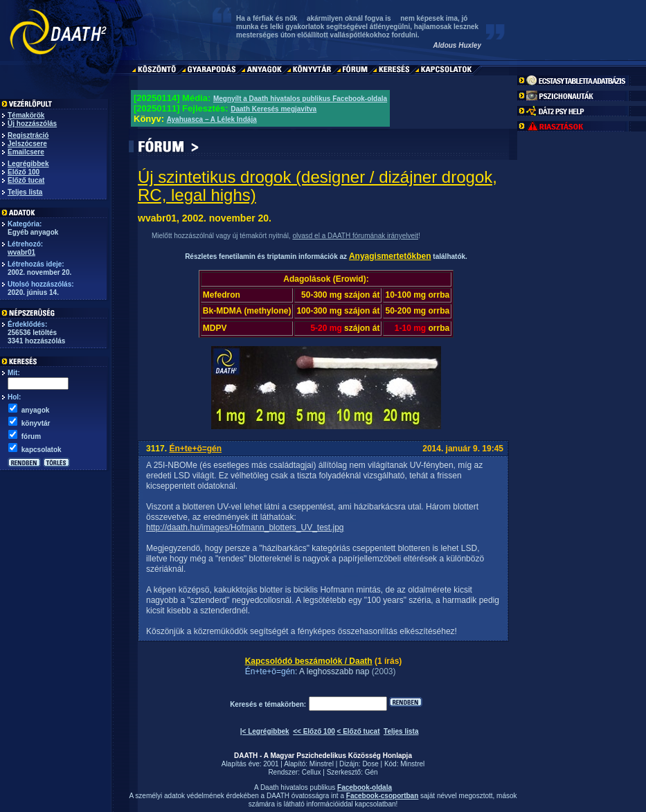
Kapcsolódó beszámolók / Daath (309, 661)
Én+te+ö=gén (195, 449)
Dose (370, 764)
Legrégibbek (28, 164)
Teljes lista (25, 192)
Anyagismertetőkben (390, 256)
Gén (371, 772)
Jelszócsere (27, 144)
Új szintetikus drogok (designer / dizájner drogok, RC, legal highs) (317, 186)
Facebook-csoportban (382, 796)
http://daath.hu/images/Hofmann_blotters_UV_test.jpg (245, 527)
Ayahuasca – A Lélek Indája (212, 119)
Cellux (312, 772)
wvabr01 (21, 252)
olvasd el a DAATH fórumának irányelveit (355, 236)
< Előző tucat (359, 731)
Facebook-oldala (365, 787)
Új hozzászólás (32, 124)
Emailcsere (26, 152)
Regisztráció (28, 135)
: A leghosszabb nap (332, 671)
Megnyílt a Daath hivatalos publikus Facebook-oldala (300, 99)
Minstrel (322, 764)
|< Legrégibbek (265, 731)
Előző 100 (24, 172)
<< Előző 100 (314, 731)
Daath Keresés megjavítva (273, 109)
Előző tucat (26, 180)
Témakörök (26, 115)
